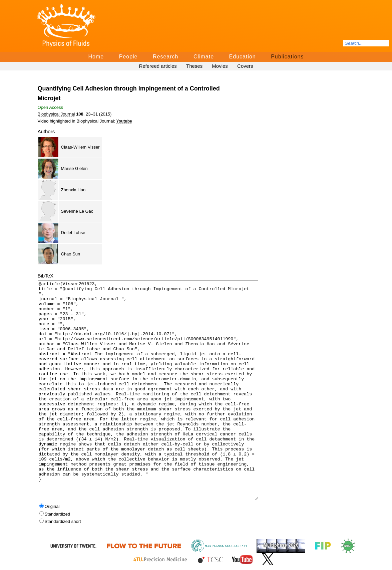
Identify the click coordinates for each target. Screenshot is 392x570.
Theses (194, 66)
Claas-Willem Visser (80, 147)
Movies (220, 66)
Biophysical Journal (56, 114)
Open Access (51, 107)
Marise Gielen (74, 168)
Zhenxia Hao (73, 190)
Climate (204, 57)
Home (96, 57)
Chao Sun (71, 254)
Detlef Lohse (73, 233)
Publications (287, 57)
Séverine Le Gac (77, 211)
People (128, 57)
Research (165, 57)
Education (243, 57)
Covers (245, 66)
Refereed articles (158, 66)
